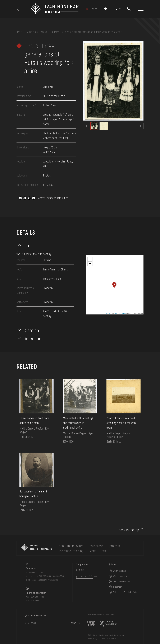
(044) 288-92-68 (45, 576)
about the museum (71, 546)
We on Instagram (120, 576)
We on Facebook (120, 571)
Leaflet (109, 313)
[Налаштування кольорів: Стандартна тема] (106, 9)
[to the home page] (37, 548)
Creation (31, 330)
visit (105, 551)
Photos (56, 32)
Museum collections (37, 32)
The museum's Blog (71, 551)
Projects (115, 546)
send (74, 623)
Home (19, 32)
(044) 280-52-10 (58, 576)
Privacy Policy (92, 639)
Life (27, 245)
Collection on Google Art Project (126, 592)
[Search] (129, 9)
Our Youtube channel (121, 581)
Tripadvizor (117, 587)
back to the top (129, 530)
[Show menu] (141, 9)
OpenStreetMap (120, 313)
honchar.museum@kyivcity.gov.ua (45, 580)
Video (93, 551)
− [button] (90, 264)
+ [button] (90, 259)
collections (96, 546)
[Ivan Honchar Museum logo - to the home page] (57, 9)
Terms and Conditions (109, 639)
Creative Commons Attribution (44, 198)
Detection (32, 338)
